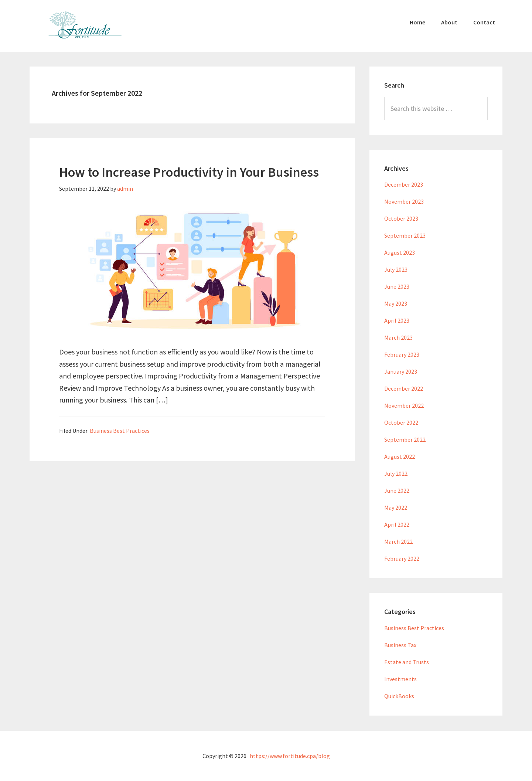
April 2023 (397, 320)
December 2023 (404, 184)
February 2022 (402, 558)
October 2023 (401, 218)
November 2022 (404, 405)
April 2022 (397, 524)
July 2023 (396, 269)
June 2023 (397, 286)
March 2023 (398, 337)
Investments (400, 679)
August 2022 (400, 456)
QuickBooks (399, 696)
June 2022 (397, 490)
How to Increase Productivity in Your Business (189, 172)
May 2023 (396, 303)
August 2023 (400, 252)
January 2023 (401, 371)
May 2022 (396, 507)
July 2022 (396, 473)
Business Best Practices (120, 431)
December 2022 (404, 388)
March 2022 (398, 541)
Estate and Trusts (407, 662)
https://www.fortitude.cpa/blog (290, 756)
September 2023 (405, 235)
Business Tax (400, 645)
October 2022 (401, 422)
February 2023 (402, 354)
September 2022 (405, 439)
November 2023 (404, 201)
